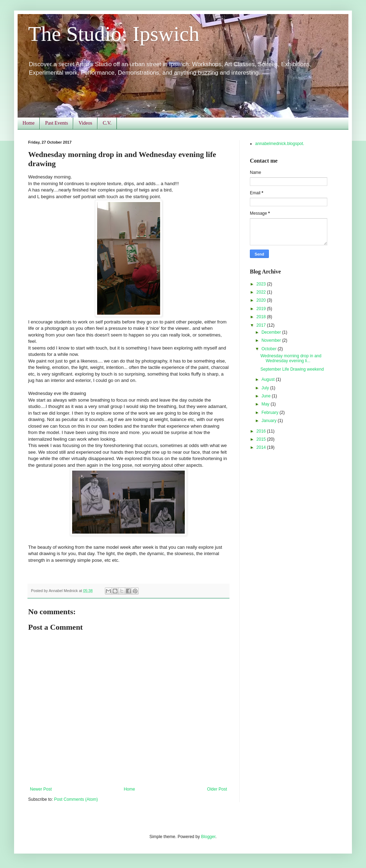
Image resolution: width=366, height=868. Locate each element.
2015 (262, 439)
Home (29, 123)
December (272, 332)
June (267, 396)
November (272, 340)
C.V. (107, 123)
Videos (85, 123)
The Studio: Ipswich (114, 34)
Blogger (208, 837)
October (270, 349)
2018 (262, 317)
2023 (262, 284)
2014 (262, 447)
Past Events (56, 123)
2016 (262, 431)
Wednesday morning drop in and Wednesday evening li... (291, 358)
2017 (262, 325)
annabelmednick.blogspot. (280, 144)
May (266, 404)
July (266, 388)
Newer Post (41, 789)
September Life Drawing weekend (292, 369)
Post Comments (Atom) (76, 799)
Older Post (217, 789)
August (269, 379)
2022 (262, 292)
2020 (262, 300)
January (270, 421)
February (270, 413)
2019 (262, 309)
